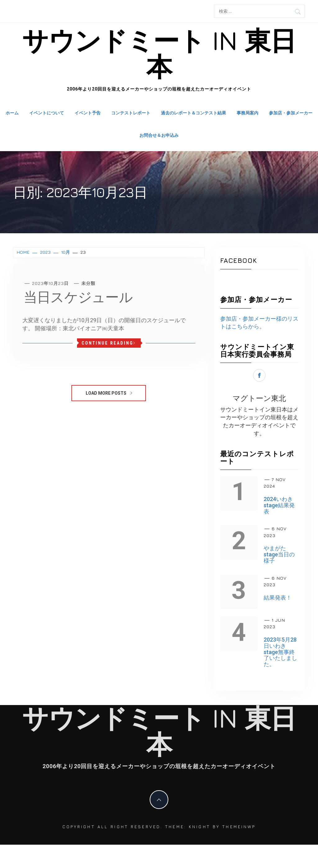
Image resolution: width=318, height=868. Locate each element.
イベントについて (47, 113)
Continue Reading (109, 343)
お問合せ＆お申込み (159, 135)
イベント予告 (88, 113)
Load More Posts (109, 393)
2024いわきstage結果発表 (279, 505)
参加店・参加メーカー (291, 113)
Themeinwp (239, 827)
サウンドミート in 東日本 (159, 53)
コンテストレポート (131, 113)
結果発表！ (278, 598)
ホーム (12, 113)
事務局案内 (248, 113)
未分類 (88, 283)
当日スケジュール (78, 297)
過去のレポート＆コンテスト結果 (193, 113)
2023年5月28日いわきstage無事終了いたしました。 (280, 652)
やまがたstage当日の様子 (279, 554)
